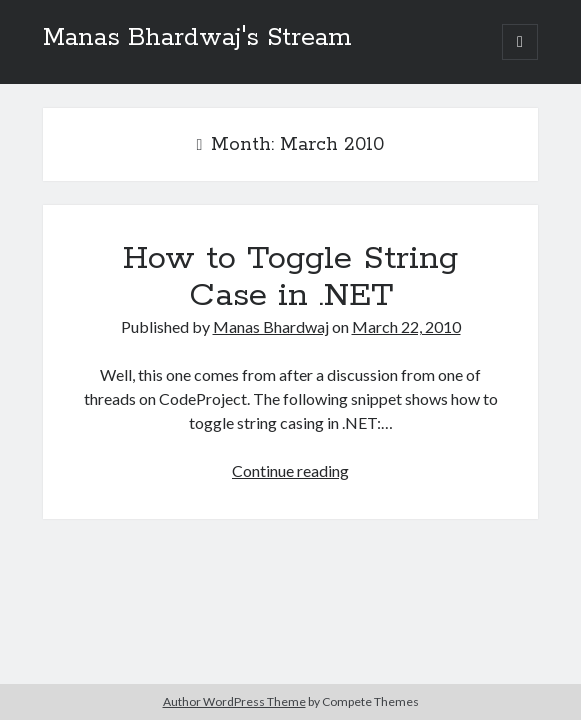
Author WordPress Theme (234, 701)
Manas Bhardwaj (271, 326)
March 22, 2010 (406, 326)
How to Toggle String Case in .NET (290, 277)
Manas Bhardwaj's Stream (197, 38)
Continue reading (290, 470)
